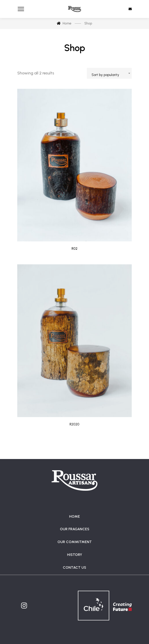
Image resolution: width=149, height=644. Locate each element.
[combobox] (109, 73)
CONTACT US (74, 567)
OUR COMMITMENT (75, 542)
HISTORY (75, 555)
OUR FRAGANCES (75, 529)
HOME (74, 516)
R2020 (74, 434)
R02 (74, 249)
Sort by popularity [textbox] (105, 75)
